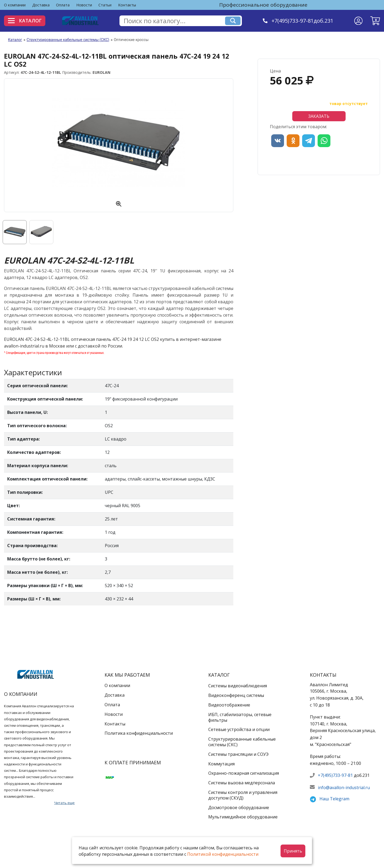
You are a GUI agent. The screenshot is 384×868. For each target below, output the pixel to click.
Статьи (105, 5)
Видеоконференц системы (236, 695)
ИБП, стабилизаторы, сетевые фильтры (240, 717)
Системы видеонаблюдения (238, 686)
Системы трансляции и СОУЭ (238, 754)
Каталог (26, 21)
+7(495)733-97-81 (335, 775)
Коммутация (221, 764)
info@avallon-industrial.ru (344, 788)
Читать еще (64, 803)
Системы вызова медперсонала (242, 783)
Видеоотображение (229, 705)
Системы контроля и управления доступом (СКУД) (243, 795)
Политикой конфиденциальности (223, 854)
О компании (15, 5)
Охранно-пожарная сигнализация (244, 773)
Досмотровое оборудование (239, 808)
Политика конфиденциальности (139, 733)
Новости (84, 5)
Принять (293, 851)
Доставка (41, 5)
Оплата (63, 5)
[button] (375, 21)
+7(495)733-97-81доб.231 (303, 21)
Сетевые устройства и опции (239, 729)
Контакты (127, 5)
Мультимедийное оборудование (243, 817)
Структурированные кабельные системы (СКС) (68, 40)
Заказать (319, 116)
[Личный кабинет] (358, 21)
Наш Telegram (334, 799)
